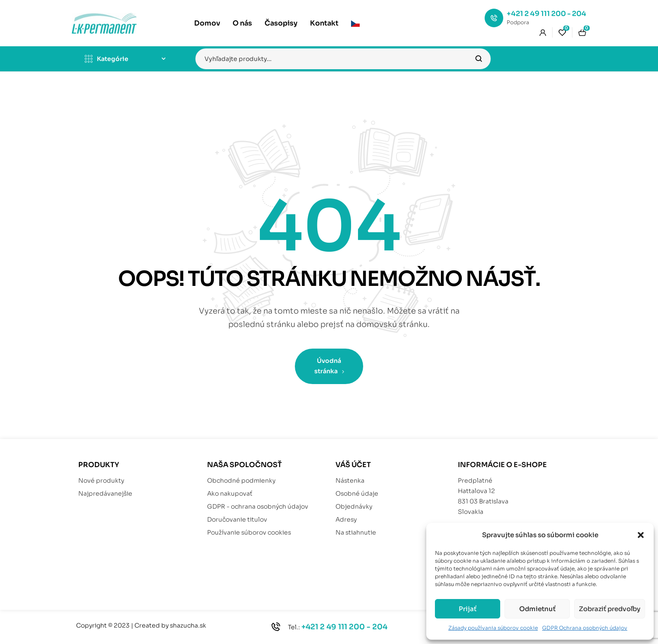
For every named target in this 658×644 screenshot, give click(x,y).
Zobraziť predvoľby (610, 609)
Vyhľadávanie (479, 59)
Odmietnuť (537, 609)
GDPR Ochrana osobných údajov (585, 628)
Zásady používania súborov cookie (493, 628)
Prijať (468, 609)
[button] (641, 535)
